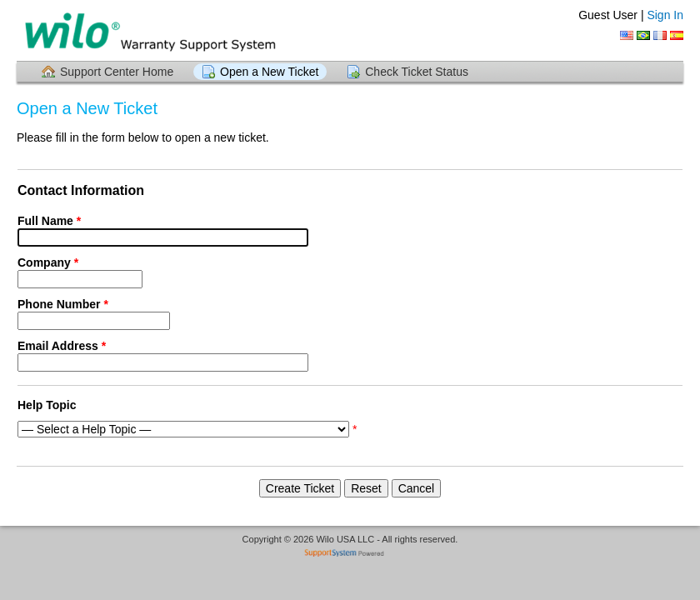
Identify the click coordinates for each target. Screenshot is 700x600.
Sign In (665, 15)
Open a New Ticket (269, 72)
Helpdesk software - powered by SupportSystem (350, 555)
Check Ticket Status (417, 72)
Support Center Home (117, 72)
